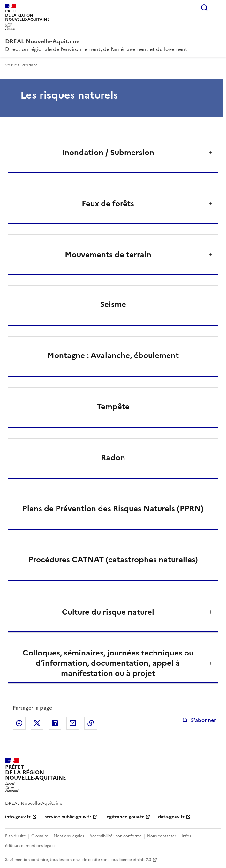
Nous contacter (162, 836)
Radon (113, 458)
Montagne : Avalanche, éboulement (113, 355)
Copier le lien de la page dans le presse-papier (91, 723)
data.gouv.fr (171, 817)
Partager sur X (37, 723)
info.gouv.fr (18, 817)
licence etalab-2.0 (135, 860)
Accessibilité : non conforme (116, 836)
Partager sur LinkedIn (55, 723)
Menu (217, 8)
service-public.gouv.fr (68, 817)
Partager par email (73, 723)
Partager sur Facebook (19, 723)
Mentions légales (69, 836)
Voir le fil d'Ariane (21, 65)
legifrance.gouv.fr (125, 817)
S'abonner (199, 720)
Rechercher (204, 8)
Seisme (113, 304)
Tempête (113, 407)
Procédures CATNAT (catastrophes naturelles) (113, 560)
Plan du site (15, 836)
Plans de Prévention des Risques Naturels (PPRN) (113, 509)
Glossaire (40, 836)
